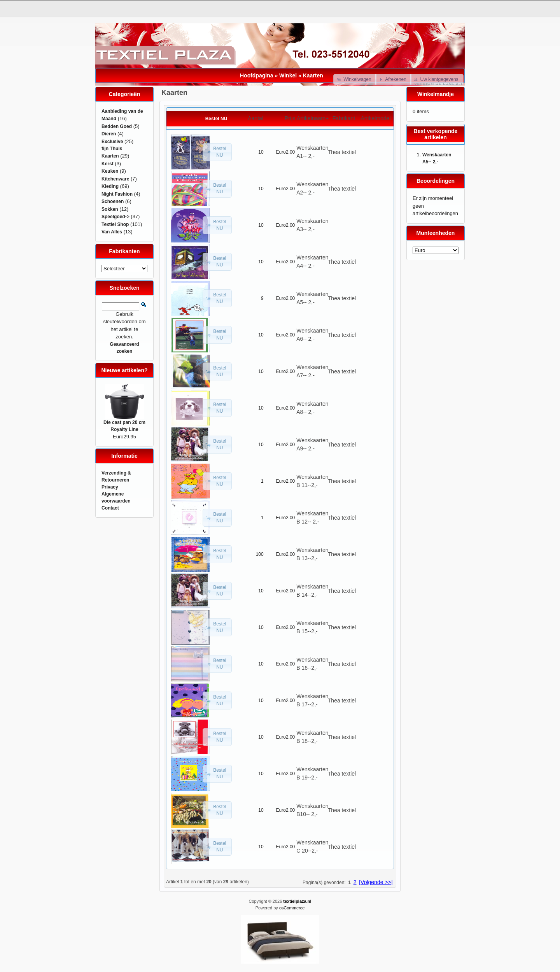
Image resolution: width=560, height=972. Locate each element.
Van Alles (112, 232)
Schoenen (113, 201)
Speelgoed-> (115, 217)
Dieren (109, 134)
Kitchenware (115, 179)
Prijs (290, 118)
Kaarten (313, 75)
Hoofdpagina (257, 75)
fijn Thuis (112, 149)
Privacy (110, 487)
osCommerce (292, 908)
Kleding (110, 186)
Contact (110, 508)
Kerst (108, 164)
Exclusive (112, 142)
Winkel (288, 75)
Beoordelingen (436, 181)
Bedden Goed (117, 126)
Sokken (110, 209)
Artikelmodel (375, 118)
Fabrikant (344, 118)
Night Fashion (117, 194)
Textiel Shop (115, 224)
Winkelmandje (436, 94)
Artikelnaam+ (313, 118)
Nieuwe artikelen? (124, 370)
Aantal (255, 118)
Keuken (110, 171)
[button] (355, 79)
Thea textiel (342, 152)
